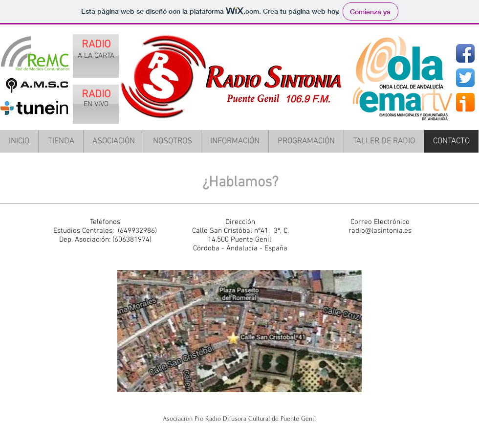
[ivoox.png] (465, 102)
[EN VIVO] (96, 104)
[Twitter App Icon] (465, 78)
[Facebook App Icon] (465, 53)
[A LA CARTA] (96, 56)
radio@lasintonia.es (380, 231)
